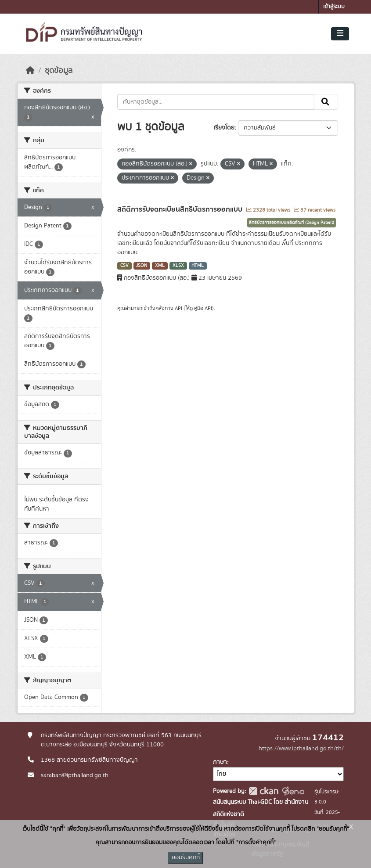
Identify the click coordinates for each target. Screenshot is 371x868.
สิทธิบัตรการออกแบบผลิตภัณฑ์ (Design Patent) (292, 223)
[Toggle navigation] (340, 34)
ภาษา (220, 762)
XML (160, 266)
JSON (142, 266)
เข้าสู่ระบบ (334, 7)
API (178, 308)
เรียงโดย (224, 128)
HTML (198, 266)
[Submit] (326, 102)
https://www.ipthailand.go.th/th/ (301, 749)
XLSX (178, 266)
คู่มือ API (203, 308)
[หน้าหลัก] (30, 71)
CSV (124, 266)
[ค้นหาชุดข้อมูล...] (216, 102)
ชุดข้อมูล (59, 71)
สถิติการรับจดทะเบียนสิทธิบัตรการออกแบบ (181, 209)
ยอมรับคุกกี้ (186, 857)
